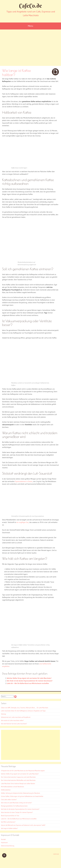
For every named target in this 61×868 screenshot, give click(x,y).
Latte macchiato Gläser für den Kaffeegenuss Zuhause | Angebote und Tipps (23, 711)
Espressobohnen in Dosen (24, 481)
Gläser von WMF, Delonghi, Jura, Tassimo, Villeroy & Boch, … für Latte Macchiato (25, 708)
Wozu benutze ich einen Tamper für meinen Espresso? (17, 812)
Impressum (4, 842)
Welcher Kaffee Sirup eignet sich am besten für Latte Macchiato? (29, 678)
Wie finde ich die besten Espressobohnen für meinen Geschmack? (30, 681)
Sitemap (4, 714)
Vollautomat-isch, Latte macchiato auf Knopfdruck (16, 717)
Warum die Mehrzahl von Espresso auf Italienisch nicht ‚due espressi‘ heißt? (23, 825)
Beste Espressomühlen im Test (10, 816)
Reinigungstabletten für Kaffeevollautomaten (14, 806)
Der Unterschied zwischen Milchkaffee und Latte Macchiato (18, 780)
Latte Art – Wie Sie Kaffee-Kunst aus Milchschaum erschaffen (28, 683)
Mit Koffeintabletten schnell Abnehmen (12, 787)
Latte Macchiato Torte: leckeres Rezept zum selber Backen (18, 784)
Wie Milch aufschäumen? (8, 822)
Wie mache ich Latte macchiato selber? (12, 720)
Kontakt (3, 839)
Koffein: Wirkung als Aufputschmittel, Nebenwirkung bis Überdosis (21, 793)
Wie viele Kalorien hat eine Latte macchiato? (14, 724)
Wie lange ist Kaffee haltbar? (9, 828)
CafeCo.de (30, 6)
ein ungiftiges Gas (23, 522)
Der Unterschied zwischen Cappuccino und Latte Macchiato (18, 777)
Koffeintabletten (6, 790)
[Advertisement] (30, 50)
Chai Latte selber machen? (9, 800)
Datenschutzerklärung (8, 846)
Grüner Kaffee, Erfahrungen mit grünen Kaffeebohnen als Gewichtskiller (22, 796)
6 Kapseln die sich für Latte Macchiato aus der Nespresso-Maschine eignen (23, 771)
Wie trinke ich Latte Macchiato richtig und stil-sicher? (17, 803)
